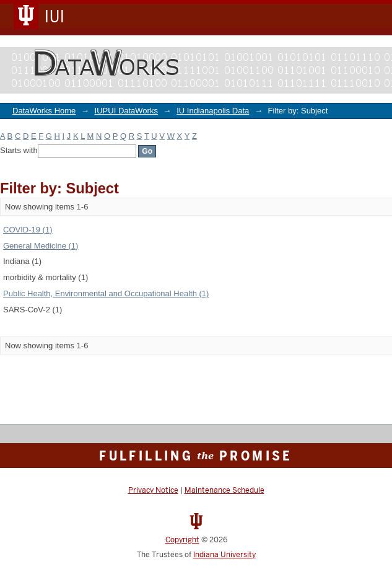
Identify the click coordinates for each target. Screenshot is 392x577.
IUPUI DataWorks (126, 111)
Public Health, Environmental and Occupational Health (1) (106, 293)
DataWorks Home (44, 111)
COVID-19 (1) (28, 230)
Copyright (182, 540)
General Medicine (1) (41, 246)
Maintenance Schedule (224, 490)
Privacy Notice (153, 490)
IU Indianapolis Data (213, 111)
